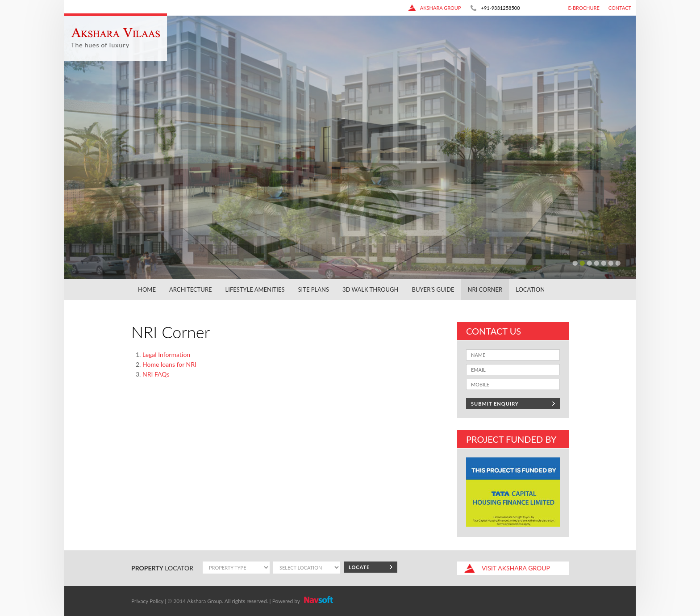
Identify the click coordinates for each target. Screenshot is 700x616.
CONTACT (620, 8)
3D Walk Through (371, 289)
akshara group (434, 8)
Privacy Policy (147, 601)
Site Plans (314, 289)
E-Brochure (584, 8)
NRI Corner (485, 289)
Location (530, 289)
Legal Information (166, 354)
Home (147, 289)
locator (162, 568)
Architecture (191, 289)
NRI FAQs (156, 374)
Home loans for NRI (169, 364)
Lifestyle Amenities (255, 289)
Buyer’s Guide (433, 289)
